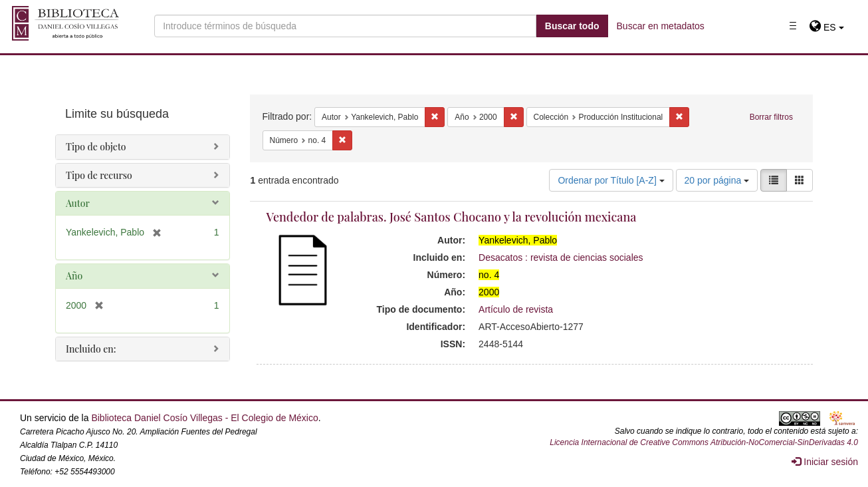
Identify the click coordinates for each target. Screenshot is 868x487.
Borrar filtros (771, 117)
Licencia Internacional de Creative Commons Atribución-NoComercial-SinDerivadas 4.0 (704, 442)
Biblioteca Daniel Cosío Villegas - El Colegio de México (204, 418)
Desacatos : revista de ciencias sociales (561, 257)
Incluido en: (91, 349)
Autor (78, 203)
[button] (826, 27)
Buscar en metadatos (661, 26)
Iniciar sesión (825, 462)
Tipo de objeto (96, 147)
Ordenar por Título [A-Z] (611, 180)
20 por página (717, 180)
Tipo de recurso (99, 175)
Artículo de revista (516, 309)
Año (74, 276)
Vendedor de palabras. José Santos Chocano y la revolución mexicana (452, 217)
